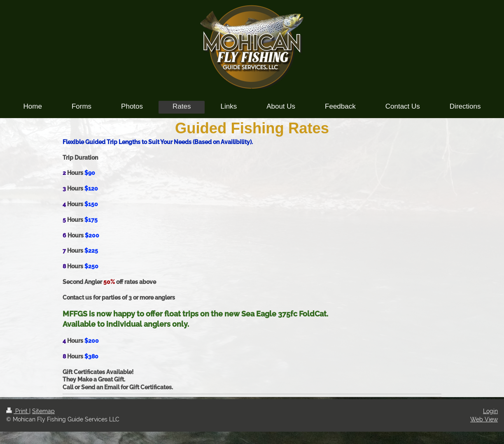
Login (490, 411)
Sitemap (43, 411)
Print (18, 411)
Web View (484, 419)
